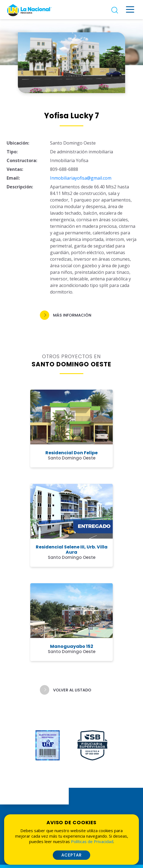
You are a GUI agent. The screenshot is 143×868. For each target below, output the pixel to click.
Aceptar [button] (71, 855)
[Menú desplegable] (130, 9)
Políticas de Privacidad (92, 841)
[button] (71, 315)
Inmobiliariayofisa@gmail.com (81, 178)
